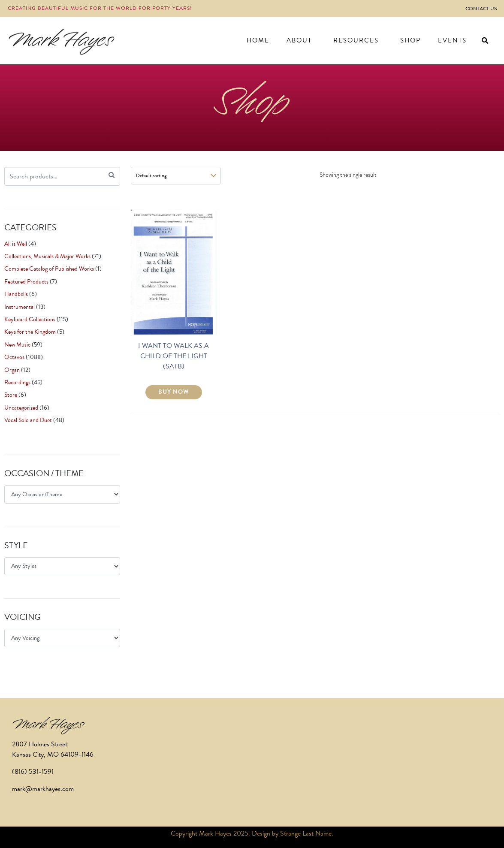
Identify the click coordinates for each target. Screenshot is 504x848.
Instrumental (20, 307)
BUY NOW (174, 392)
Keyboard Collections (30, 319)
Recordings (17, 382)
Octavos (14, 357)
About (299, 40)
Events (452, 40)
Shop (410, 40)
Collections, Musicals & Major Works (47, 256)
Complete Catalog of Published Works (49, 269)
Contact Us (481, 9)
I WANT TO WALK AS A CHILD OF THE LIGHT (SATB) (174, 356)
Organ (12, 370)
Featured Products (26, 282)
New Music (17, 345)
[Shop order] (176, 176)
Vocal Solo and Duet (28, 420)
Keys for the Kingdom (30, 332)
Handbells (16, 294)
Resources (356, 40)
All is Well (16, 244)
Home (258, 40)
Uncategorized (21, 408)
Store (11, 395)
